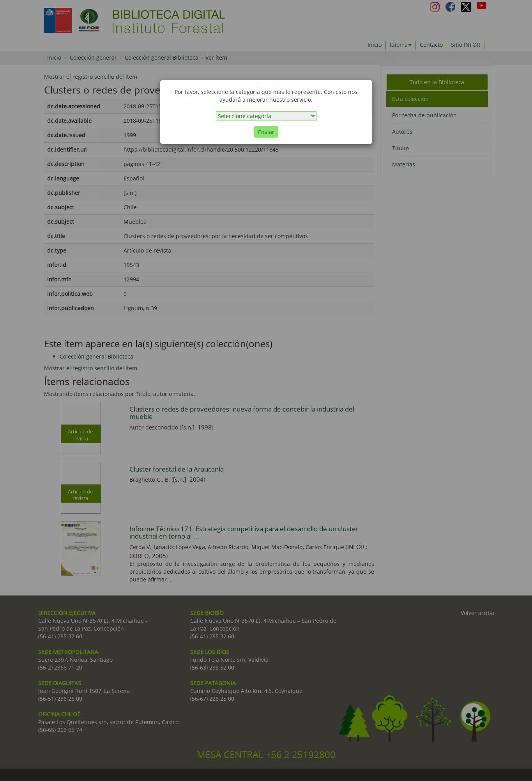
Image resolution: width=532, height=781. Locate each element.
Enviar (266, 132)
